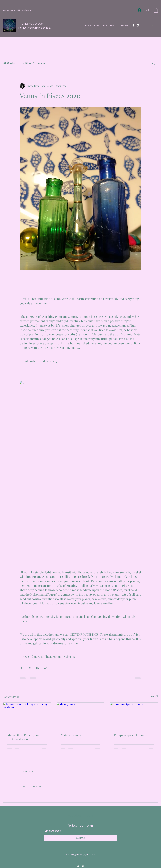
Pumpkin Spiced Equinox (130, 735)
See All (154, 696)
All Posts (9, 63)
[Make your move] (81, 716)
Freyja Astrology (31, 23)
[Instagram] (138, 26)
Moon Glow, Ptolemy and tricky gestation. (24, 737)
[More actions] (139, 86)
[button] (156, 10)
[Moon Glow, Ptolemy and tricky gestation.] (27, 716)
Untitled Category (33, 63)
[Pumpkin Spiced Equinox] (134, 716)
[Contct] (151, 26)
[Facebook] (133, 26)
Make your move (72, 735)
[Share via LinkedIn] (37, 668)
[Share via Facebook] (21, 668)
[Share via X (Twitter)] (29, 668)
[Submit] (80, 838)
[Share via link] (45, 668)
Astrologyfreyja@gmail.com (17, 10)
